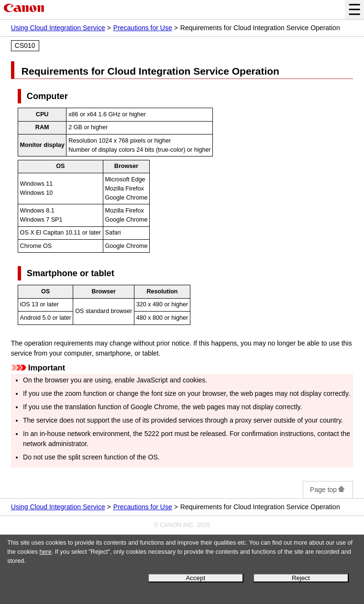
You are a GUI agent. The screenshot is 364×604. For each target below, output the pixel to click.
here (45, 552)
